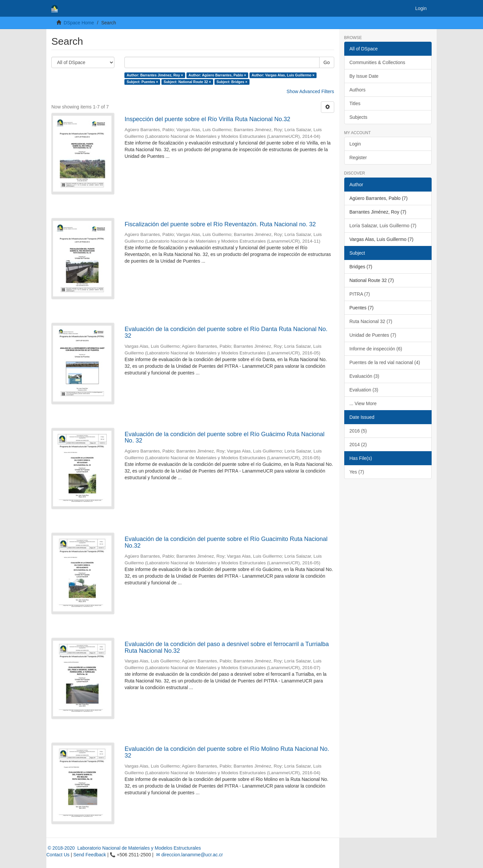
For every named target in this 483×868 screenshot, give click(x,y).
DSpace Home (79, 23)
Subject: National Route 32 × (187, 82)
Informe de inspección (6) (376, 349)
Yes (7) (357, 472)
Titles (355, 103)
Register (358, 158)
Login (355, 144)
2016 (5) (358, 431)
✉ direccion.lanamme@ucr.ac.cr (189, 855)
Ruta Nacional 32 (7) (371, 321)
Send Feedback (90, 855)
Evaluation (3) (364, 390)
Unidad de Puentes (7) (373, 335)
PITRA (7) (360, 294)
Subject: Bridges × (232, 82)
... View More (363, 403)
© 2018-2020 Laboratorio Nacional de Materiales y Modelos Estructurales (124, 848)
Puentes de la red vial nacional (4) (385, 362)
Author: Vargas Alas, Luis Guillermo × (283, 75)
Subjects (359, 117)
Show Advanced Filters (310, 91)
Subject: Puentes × (142, 82)
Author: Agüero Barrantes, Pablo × (217, 75)
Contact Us (58, 855)
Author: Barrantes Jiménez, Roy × (155, 75)
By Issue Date (364, 76)
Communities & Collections (377, 62)
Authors (358, 90)
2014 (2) (358, 445)
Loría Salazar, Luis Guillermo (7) (383, 226)
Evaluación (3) (365, 376)
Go (327, 62)
